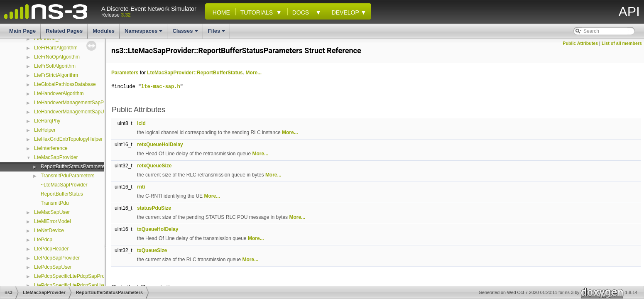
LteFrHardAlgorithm (56, 48)
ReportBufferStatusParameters (75, 167)
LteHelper (45, 130)
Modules (104, 31)
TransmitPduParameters (68, 176)
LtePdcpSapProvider (57, 258)
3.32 (126, 15)
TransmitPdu (55, 203)
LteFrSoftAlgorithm (55, 66)
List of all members (622, 43)
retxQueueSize (154, 166)
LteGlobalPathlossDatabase (65, 84)
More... (253, 73)
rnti (141, 187)
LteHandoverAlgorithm (59, 93)
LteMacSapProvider (56, 157)
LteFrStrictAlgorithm (56, 75)
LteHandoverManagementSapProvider (77, 103)
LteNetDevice (49, 230)
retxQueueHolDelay (160, 145)
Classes (186, 33)
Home (220, 12)
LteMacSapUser (52, 212)
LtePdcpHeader (51, 249)
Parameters (125, 73)
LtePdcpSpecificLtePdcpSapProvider (75, 276)
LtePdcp (43, 240)
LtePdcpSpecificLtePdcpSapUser (71, 285)
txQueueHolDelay (158, 229)
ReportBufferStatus (62, 194)
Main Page (22, 31)
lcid (141, 123)
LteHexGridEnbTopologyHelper (68, 139)
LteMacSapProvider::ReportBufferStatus (195, 73)
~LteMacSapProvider (64, 185)
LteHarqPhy (47, 121)
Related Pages (64, 31)
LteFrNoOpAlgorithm (57, 57)
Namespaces (144, 33)
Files (217, 33)
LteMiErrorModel (53, 221)
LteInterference (51, 148)
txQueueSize (152, 250)
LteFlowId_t (47, 39)
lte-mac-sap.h (161, 87)
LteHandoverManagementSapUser (72, 112)
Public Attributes (580, 43)
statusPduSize (154, 208)
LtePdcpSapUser (53, 267)
